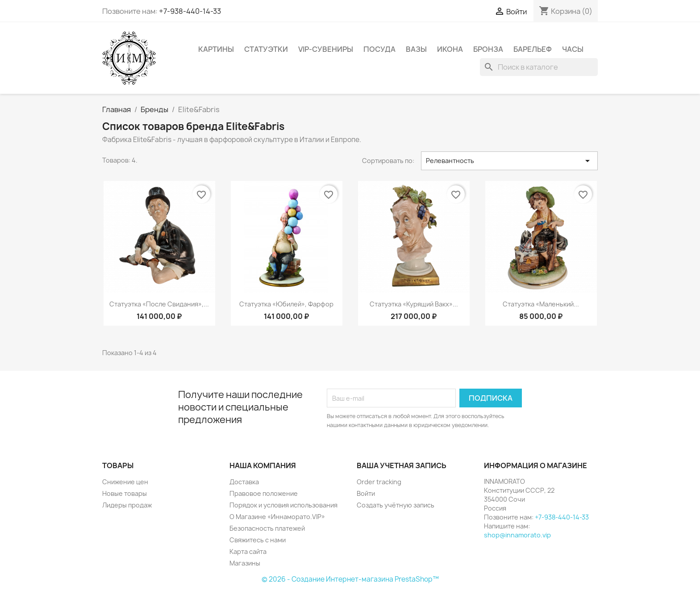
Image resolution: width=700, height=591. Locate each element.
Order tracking (379, 482)
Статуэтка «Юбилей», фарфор (286, 304)
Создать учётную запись (396, 505)
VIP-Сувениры (326, 49)
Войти (366, 493)
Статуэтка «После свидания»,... (159, 304)
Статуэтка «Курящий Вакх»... (414, 304)
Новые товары (125, 493)
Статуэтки (266, 49)
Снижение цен (125, 482)
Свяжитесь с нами (258, 540)
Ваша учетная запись (402, 465)
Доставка (244, 482)
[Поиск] (539, 67)
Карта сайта (248, 551)
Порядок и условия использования (283, 505)
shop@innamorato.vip (517, 535)
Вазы (416, 49)
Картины (216, 49)
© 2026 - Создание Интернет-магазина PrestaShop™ (350, 579)
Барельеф (533, 49)
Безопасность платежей (267, 528)
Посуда (379, 49)
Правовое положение (264, 493)
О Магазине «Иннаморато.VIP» (277, 517)
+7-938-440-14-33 (190, 11)
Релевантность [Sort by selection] (509, 161)
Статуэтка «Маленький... (541, 304)
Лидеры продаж (127, 505)
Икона (450, 49)
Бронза (488, 49)
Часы (573, 49)
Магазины (245, 563)
